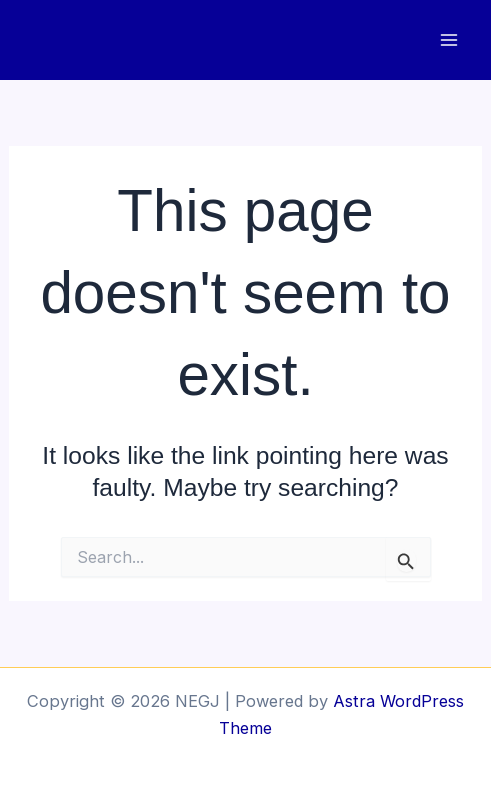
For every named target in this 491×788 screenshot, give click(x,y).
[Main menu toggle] (448, 40)
